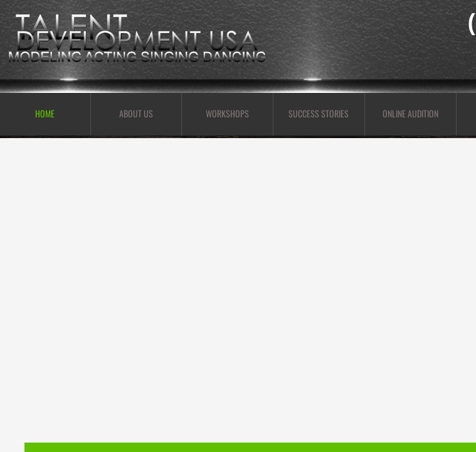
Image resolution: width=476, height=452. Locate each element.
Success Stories (319, 113)
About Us (136, 113)
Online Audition (410, 113)
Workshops (227, 113)
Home (45, 113)
